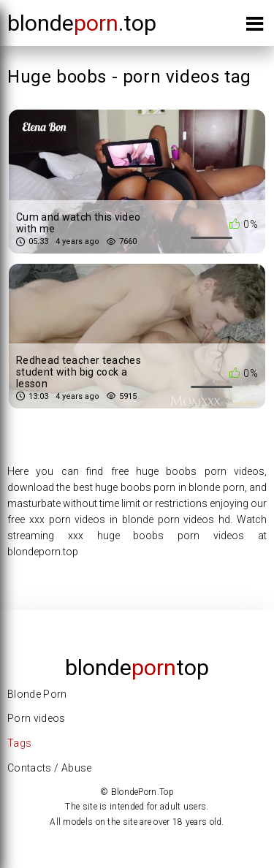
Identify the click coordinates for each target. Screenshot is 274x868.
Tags (19, 743)
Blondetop (137, 667)
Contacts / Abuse (50, 768)
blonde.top (82, 23)
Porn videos (37, 718)
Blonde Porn (37, 694)
